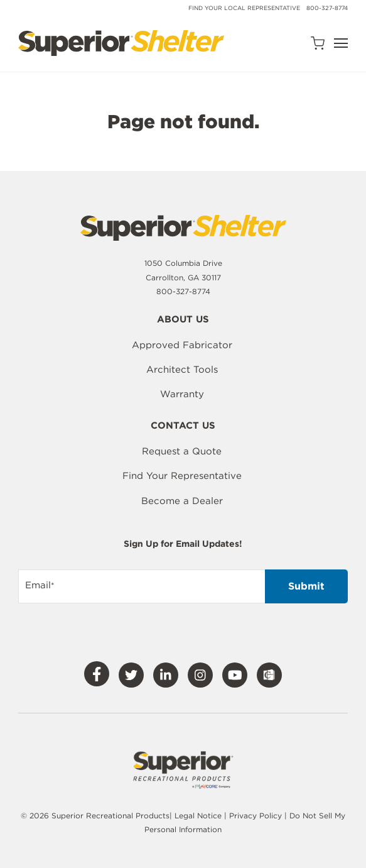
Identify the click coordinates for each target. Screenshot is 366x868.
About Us (183, 320)
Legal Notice (198, 816)
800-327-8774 (327, 8)
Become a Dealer (182, 501)
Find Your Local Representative (244, 8)
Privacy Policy (257, 816)
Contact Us (183, 426)
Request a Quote (182, 451)
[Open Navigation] (341, 43)
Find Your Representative (182, 476)
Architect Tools (182, 370)
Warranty (182, 394)
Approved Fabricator (182, 345)
